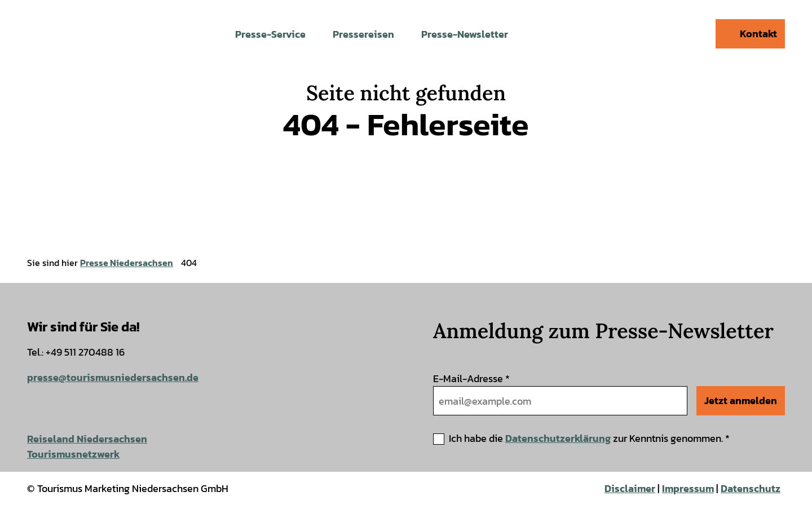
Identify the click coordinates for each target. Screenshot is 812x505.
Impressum (688, 488)
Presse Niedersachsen (127, 263)
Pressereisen (363, 34)
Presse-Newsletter (465, 34)
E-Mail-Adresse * (471, 378)
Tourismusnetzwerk (73, 454)
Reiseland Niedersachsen (87, 439)
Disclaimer (630, 488)
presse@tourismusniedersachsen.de (113, 377)
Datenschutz (751, 488)
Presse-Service (270, 34)
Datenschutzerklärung (558, 438)
